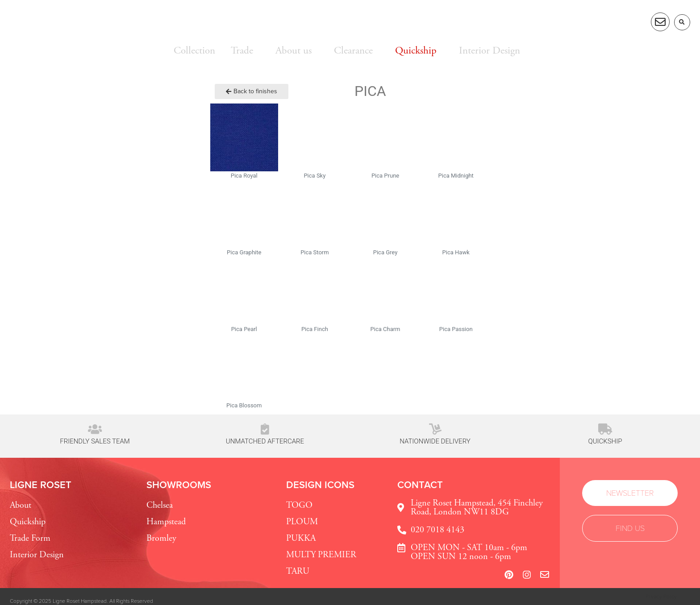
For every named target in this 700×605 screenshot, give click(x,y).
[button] (682, 22)
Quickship (605, 441)
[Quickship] (605, 429)
